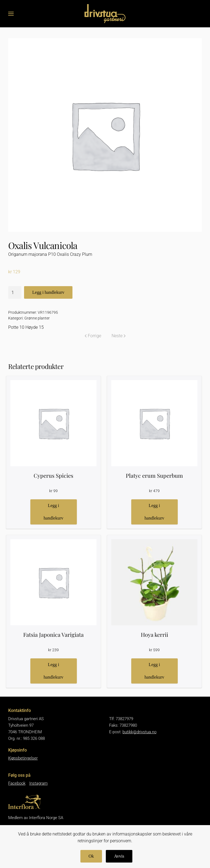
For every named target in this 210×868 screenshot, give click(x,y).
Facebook (17, 783)
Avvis (119, 856)
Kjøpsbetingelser (23, 758)
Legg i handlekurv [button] (54, 512)
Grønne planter (37, 318)
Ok (91, 856)
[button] (11, 14)
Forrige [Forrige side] (93, 336)
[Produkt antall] (15, 292)
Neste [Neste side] (119, 336)
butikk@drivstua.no (139, 732)
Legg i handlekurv (48, 292)
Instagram (38, 783)
